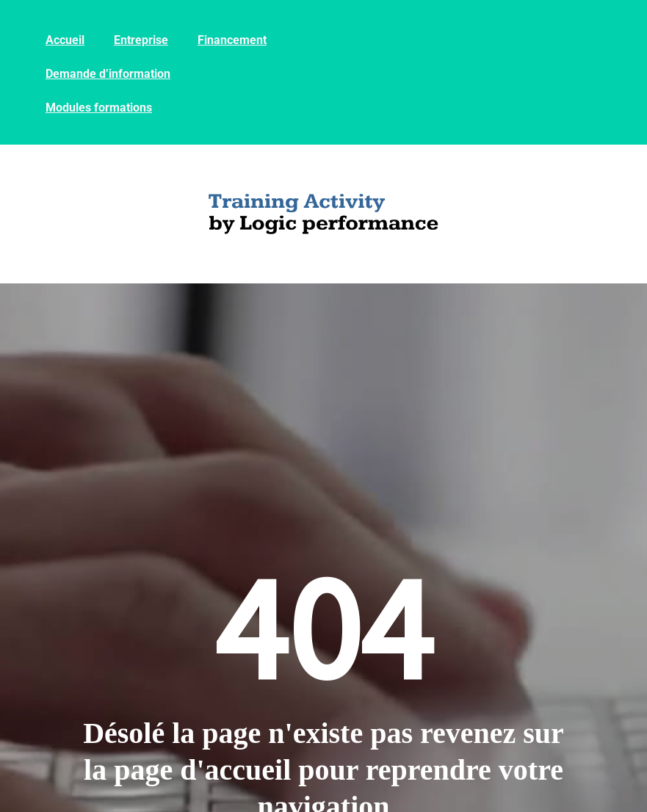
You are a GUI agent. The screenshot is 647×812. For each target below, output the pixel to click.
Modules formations (99, 108)
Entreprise (141, 40)
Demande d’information (108, 74)
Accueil (65, 40)
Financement (232, 40)
